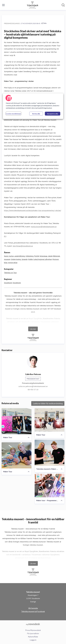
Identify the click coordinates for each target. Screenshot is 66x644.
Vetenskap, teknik (46, 256)
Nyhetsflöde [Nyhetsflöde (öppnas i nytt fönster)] (33, 637)
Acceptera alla (53, 114)
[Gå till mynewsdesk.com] (33, 624)
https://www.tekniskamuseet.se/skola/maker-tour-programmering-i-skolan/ (33, 210)
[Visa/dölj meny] (3, 5)
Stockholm (8, 283)
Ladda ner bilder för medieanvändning (48, 403)
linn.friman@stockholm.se (23, 246)
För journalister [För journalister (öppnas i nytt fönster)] (33, 633)
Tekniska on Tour (10, 273)
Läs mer (33, 329)
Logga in (33, 640)
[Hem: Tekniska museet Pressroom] (32, 5)
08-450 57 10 (33, 390)
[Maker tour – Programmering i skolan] (50, 486)
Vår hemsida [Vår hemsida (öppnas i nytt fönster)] (33, 608)
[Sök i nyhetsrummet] (63, 5)
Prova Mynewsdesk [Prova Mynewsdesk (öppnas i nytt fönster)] (33, 630)
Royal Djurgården (35, 318)
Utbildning (30, 256)
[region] (33, 106)
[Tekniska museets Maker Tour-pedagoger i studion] (50, 453)
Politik (37, 256)
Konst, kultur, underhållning (15, 256)
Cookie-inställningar (13, 114)
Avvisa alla (36, 114)
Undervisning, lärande (19, 259)
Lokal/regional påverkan (43, 259)
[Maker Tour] (17, 421)
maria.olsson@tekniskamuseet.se (44, 227)
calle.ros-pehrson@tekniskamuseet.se (33, 386)
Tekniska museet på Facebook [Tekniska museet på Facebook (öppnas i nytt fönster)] (33, 611)
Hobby (30, 259)
